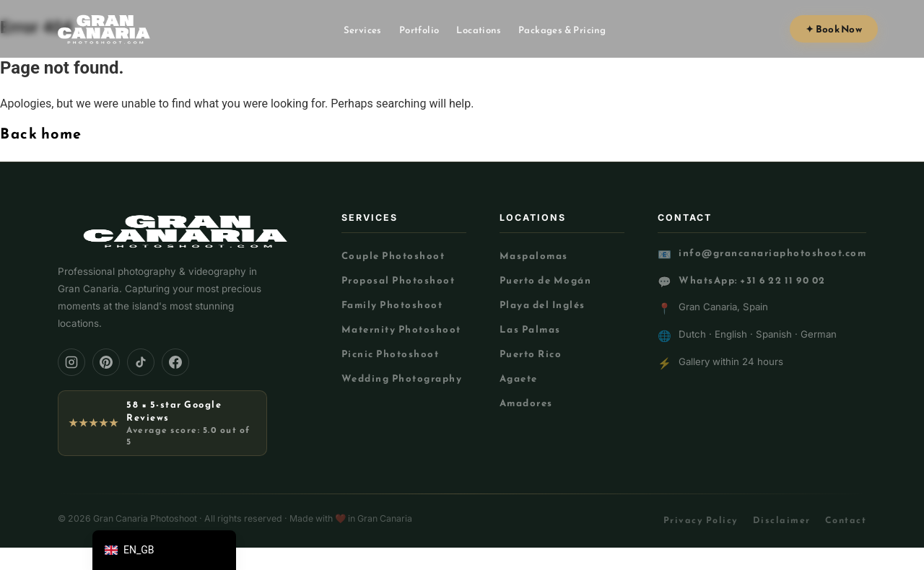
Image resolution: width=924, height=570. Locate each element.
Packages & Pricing (562, 30)
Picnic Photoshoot (391, 354)
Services (363, 30)
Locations (479, 30)
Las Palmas (530, 329)
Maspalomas (534, 255)
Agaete (519, 378)
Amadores (526, 403)
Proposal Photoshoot (398, 280)
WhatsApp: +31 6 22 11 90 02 (752, 280)
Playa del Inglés (542, 304)
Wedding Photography (402, 378)
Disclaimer (782, 520)
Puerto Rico (531, 354)
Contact (846, 520)
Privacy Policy (701, 520)
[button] (164, 550)
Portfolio (419, 30)
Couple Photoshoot (393, 255)
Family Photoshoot (392, 304)
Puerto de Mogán (546, 280)
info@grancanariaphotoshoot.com (772, 253)
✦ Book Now (834, 29)
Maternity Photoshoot (401, 329)
